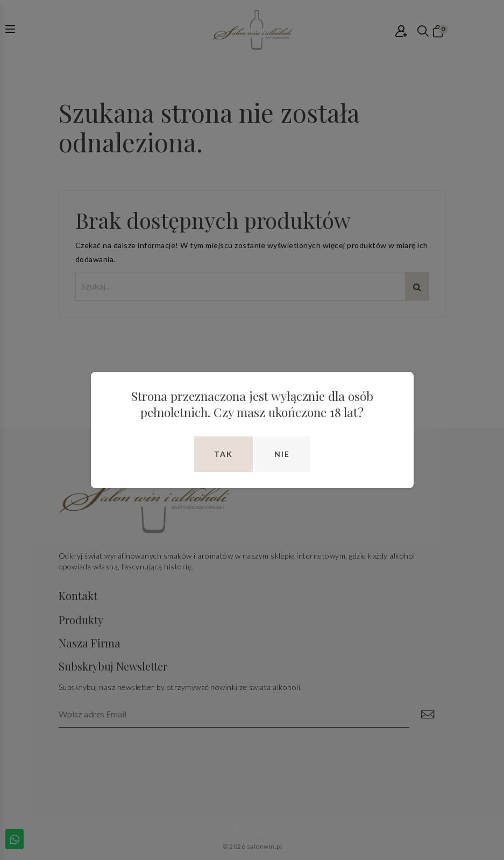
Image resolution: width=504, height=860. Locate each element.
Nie (282, 454)
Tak (223, 454)
